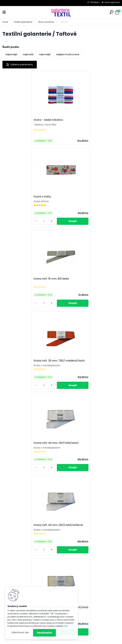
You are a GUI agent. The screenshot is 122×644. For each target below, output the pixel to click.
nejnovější (45, 54)
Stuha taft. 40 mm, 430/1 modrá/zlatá (31, 452)
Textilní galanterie (23, 22)
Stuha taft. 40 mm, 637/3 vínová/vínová (81, 453)
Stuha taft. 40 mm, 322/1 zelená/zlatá (89, 367)
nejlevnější (11, 54)
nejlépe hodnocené (68, 54)
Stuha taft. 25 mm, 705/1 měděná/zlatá (90, 202)
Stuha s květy (73, 120)
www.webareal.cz (74, 641)
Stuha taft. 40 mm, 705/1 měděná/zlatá (61, 536)
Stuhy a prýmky (46, 22)
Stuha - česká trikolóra (21, 122)
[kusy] (74, 145)
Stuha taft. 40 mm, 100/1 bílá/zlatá (28, 284)
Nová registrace (112, 2)
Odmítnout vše (20, 633)
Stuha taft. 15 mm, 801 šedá (24, 202)
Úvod (5, 22)
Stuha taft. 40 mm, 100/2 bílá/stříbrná (89, 284)
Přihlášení (95, 2)
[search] (111, 12)
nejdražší (28, 54)
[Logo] (61, 12)
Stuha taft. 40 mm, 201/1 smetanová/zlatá (22, 368)
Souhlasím (44, 633)
